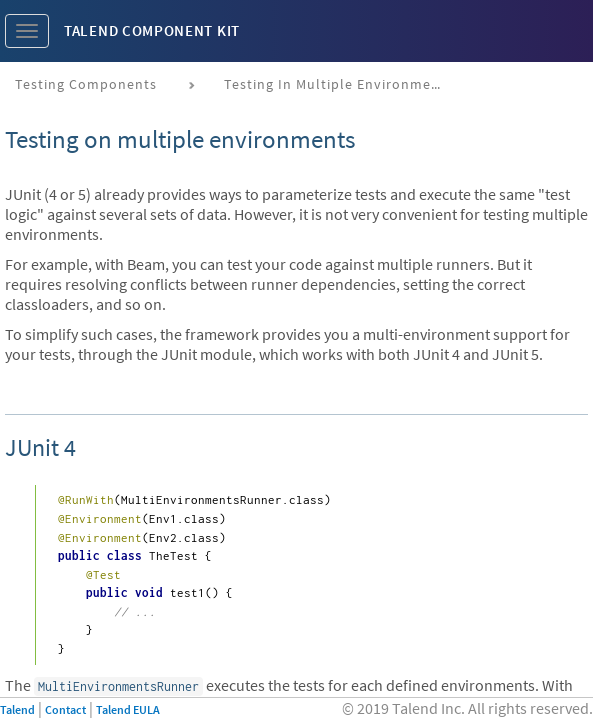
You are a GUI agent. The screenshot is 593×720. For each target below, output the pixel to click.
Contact (65, 709)
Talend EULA (128, 709)
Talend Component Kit (152, 30)
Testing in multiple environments (338, 84)
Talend (17, 709)
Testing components (86, 84)
